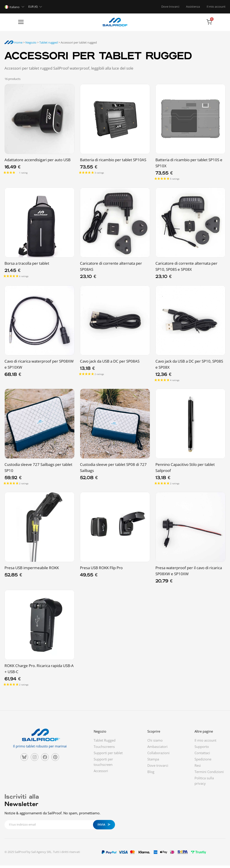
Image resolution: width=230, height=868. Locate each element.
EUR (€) (33, 7)
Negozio (31, 45)
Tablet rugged (49, 45)
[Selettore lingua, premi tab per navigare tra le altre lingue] (15, 7)
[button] (10, 24)
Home (13, 45)
